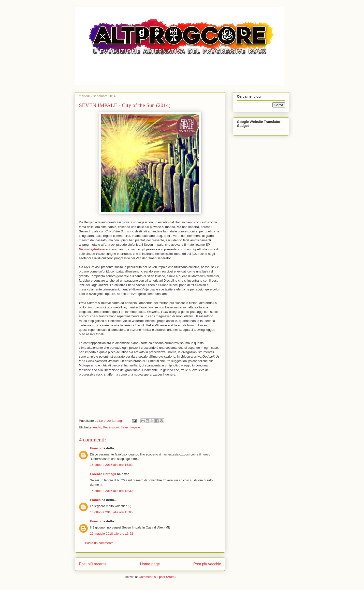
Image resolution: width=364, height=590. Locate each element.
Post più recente (93, 564)
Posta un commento (99, 543)
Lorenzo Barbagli (103, 474)
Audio (97, 427)
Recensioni (111, 427)
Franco (95, 448)
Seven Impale (130, 427)
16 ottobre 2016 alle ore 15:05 (111, 512)
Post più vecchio (207, 564)
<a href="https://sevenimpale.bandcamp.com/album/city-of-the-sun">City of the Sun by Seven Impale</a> (150, 396)
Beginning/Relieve (92, 249)
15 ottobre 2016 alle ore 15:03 (111, 465)
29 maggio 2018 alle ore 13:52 (112, 534)
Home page (150, 564)
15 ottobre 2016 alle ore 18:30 (111, 491)
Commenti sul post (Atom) (157, 577)
